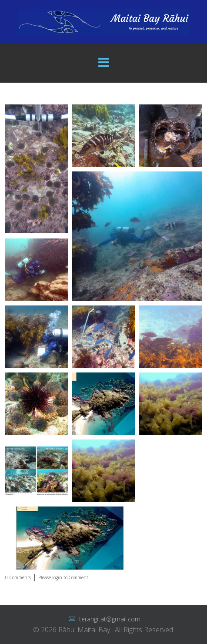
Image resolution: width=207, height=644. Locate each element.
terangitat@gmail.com (110, 619)
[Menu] (103, 63)
